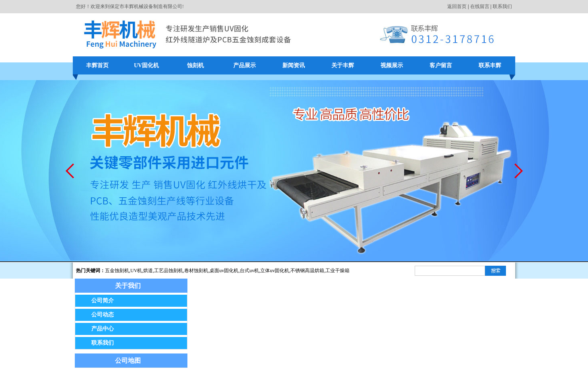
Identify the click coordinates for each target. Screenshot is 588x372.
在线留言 (480, 6)
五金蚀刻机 (117, 271)
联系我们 (502, 6)
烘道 (148, 271)
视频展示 (392, 65)
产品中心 (103, 329)
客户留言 (441, 65)
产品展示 (245, 65)
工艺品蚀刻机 (169, 271)
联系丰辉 (490, 65)
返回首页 (457, 6)
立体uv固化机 (275, 271)
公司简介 (103, 301)
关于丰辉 (343, 65)
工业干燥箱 (337, 271)
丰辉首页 (97, 65)
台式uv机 (249, 271)
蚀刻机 (195, 65)
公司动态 (103, 315)
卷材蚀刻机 (196, 271)
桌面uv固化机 (224, 271)
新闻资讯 (294, 65)
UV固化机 (146, 65)
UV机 (136, 271)
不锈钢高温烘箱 (307, 271)
